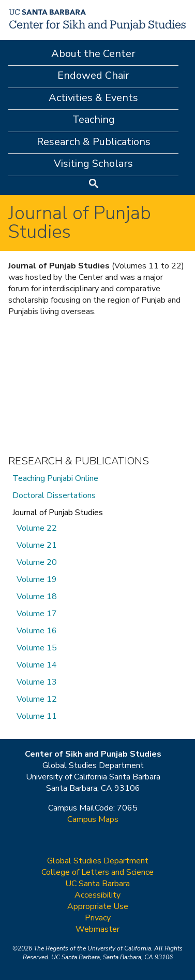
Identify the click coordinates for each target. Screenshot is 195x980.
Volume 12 (37, 699)
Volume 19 (37, 579)
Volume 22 (37, 528)
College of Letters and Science (97, 872)
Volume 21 (37, 545)
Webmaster (97, 929)
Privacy (98, 918)
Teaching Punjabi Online (55, 478)
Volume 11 (37, 716)
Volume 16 (37, 631)
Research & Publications (94, 142)
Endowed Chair (93, 75)
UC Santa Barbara (97, 884)
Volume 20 (37, 562)
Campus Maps (93, 819)
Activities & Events (93, 98)
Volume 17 (37, 614)
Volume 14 (37, 665)
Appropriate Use (98, 906)
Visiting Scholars (93, 164)
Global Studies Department (98, 861)
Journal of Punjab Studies (58, 513)
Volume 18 (37, 596)
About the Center (93, 54)
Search (94, 185)
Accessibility (97, 895)
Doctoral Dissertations (54, 495)
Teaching (94, 119)
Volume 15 (37, 648)
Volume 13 (37, 682)
